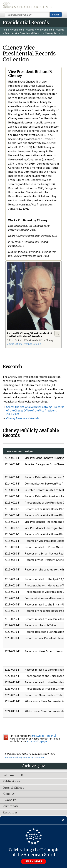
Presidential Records (23, 30)
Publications (12, 782)
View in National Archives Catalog (24, 344)
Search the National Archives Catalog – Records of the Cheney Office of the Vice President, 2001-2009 (35, 410)
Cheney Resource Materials (23, 418)
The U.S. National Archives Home (27, 6)
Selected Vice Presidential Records (24, 33)
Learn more (34, 862)
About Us (9, 794)
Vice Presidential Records (50, 30)
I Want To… (10, 800)
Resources (10, 813)
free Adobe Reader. (44, 736)
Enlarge (57, 333)
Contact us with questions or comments (24, 757)
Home (6, 30)
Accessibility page (37, 741)
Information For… (15, 775)
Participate (11, 806)
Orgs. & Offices (13, 788)
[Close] (63, 820)
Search (56, 15)
